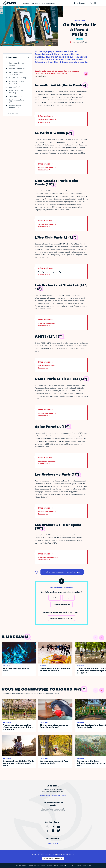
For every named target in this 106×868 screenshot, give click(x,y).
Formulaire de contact (46, 120)
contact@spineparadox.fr (47, 461)
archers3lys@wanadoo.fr (47, 323)
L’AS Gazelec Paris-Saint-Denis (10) (16, 73)
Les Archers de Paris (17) (17, 101)
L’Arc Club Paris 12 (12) (18, 78)
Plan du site (87, 866)
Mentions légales (20, 866)
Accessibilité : (40, 866)
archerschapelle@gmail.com (48, 557)
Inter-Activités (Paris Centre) (17, 64)
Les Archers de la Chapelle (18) (15, 107)
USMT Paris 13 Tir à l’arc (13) (16, 92)
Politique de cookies (75, 866)
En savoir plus (43, 122)
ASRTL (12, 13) (15, 87)
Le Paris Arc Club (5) (17, 69)
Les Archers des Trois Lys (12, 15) (17, 83)
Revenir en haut (13, 113)
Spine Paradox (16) (16, 96)
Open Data (63, 866)
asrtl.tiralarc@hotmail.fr (47, 365)
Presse (56, 866)
